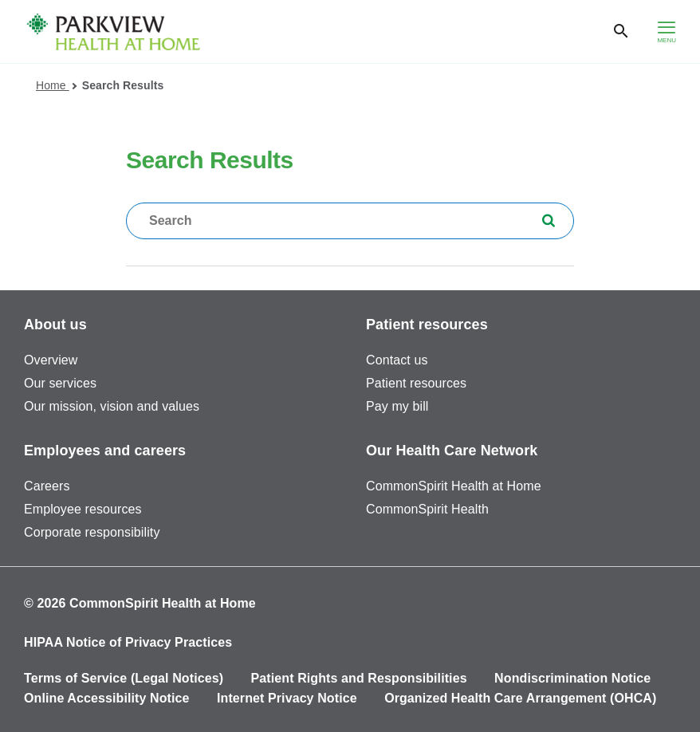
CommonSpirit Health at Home (454, 486)
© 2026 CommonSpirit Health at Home (140, 603)
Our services (60, 383)
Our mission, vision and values (112, 406)
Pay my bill (397, 406)
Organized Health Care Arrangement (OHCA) (520, 698)
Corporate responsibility (92, 532)
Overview (51, 360)
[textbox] (350, 221)
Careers (47, 486)
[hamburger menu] (667, 31)
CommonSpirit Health (427, 509)
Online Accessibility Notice (107, 698)
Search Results (123, 85)
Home (56, 85)
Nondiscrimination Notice (572, 678)
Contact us (397, 360)
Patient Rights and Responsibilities (359, 678)
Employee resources (83, 509)
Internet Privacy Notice (287, 698)
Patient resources (416, 383)
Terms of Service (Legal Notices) (124, 678)
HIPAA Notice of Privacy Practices (128, 642)
